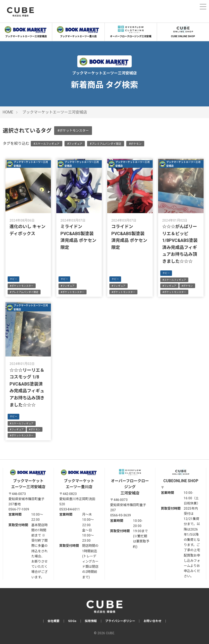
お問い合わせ (152, 621)
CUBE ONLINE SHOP (183, 31)
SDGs (72, 621)
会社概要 (54, 621)
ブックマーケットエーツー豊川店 (78, 31)
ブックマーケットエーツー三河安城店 (26, 31)
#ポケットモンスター (73, 131)
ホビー (13, 279)
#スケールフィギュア (47, 144)
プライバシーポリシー (120, 621)
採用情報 (91, 621)
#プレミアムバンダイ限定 (106, 144)
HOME (8, 112)
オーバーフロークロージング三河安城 (131, 31)
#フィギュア (75, 144)
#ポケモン (135, 144)
